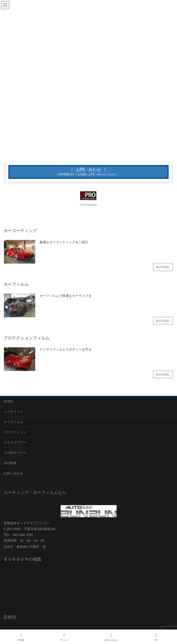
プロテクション (15, 432)
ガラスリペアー (15, 442)
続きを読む (163, 267)
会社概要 (10, 463)
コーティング (13, 412)
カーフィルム (13, 422)
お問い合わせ (13, 473)
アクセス (64, 637)
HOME (8, 401)
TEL (156, 637)
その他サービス (15, 453)
